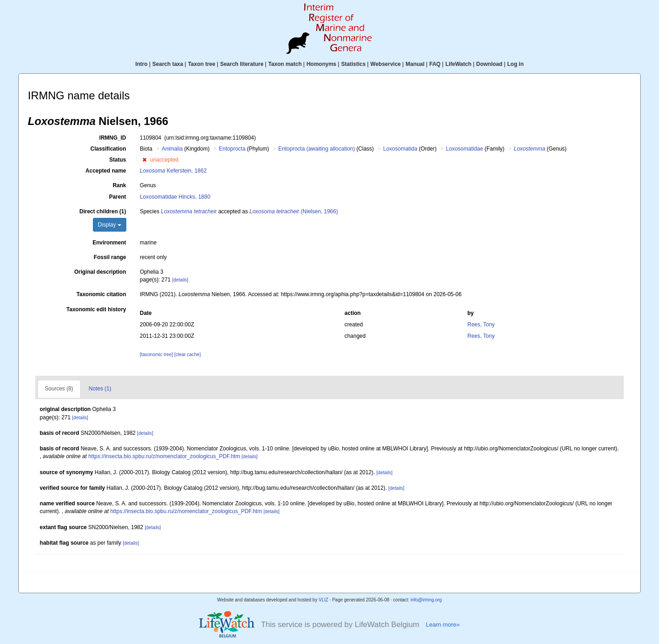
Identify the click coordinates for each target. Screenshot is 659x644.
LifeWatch (458, 64)
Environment (109, 243)
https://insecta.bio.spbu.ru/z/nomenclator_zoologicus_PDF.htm (164, 456)
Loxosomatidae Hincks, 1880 (175, 197)
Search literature (242, 64)
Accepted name (106, 171)
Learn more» (443, 625)
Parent (117, 197)
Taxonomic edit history (96, 309)
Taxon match (285, 64)
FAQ (435, 64)
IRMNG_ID (113, 138)
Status (118, 160)
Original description (100, 272)
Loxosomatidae (464, 149)
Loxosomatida (400, 149)
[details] (180, 280)
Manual (415, 64)
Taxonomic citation (101, 294)
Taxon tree (202, 64)
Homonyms (321, 64)
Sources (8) (59, 389)
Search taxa (168, 64)
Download (489, 64)
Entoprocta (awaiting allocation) (316, 149)
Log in (515, 64)
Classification (108, 149)
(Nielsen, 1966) (294, 211)
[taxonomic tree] (157, 354)
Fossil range (110, 257)
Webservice (386, 64)
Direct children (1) (103, 211)
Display (110, 225)
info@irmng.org (426, 600)
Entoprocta (232, 149)
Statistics (353, 64)
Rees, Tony (481, 325)
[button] (144, 160)
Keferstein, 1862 (173, 171)
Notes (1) (100, 389)
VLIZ (323, 600)
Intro (142, 64)
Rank (119, 185)
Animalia (172, 149)
